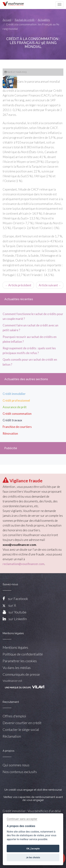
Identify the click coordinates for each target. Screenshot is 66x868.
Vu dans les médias (17, 668)
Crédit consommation (17, 414)
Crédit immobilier (14, 394)
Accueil (7, 20)
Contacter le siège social (21, 729)
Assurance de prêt (15, 407)
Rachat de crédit (25, 20)
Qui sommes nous (16, 765)
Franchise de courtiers (17, 427)
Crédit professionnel (16, 400)
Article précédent (18, 285)
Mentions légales (15, 647)
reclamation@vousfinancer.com (23, 564)
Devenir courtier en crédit (22, 723)
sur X (9, 605)
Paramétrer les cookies (20, 661)
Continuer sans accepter (22, 819)
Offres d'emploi (14, 716)
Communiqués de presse (21, 674)
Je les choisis (33, 857)
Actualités (44, 20)
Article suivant (50, 285)
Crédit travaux (12, 420)
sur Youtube (17, 612)
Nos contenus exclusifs (20, 772)
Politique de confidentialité (23, 654)
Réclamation (12, 736)
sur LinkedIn (18, 619)
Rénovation (10, 433)
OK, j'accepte (33, 849)
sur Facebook (18, 599)
